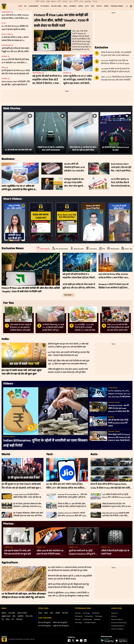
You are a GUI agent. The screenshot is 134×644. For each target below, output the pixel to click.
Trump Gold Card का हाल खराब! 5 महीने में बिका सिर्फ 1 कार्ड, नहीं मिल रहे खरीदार (27, 496)
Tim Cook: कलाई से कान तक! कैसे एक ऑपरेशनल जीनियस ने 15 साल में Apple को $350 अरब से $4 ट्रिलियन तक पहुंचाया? (116, 62)
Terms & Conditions (117, 629)
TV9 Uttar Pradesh (90, 623)
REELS (66, 6)
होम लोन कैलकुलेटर (44, 623)
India (5, 339)
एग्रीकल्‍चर (19, 620)
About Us (114, 617)
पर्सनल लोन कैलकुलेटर (60, 623)
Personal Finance (117, 6)
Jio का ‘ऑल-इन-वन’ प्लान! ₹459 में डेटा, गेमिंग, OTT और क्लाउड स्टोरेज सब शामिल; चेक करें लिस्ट (65, 486)
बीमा (14, 616)
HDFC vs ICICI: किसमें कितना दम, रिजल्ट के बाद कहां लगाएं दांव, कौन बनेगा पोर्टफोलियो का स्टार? (117, 79)
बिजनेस (4, 613)
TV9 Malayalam (87, 620)
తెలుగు (53, 1)
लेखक (40, 613)
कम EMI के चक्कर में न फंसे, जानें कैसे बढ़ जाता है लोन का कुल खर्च (17, 553)
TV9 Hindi (78, 613)
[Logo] (4, 641)
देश (3, 620)
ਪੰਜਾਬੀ (76, 1)
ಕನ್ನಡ (48, 1)
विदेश (8, 620)
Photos (99, 6)
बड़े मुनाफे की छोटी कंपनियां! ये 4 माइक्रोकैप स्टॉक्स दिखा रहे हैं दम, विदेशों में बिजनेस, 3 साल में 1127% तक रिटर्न (47, 80)
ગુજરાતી (65, 1)
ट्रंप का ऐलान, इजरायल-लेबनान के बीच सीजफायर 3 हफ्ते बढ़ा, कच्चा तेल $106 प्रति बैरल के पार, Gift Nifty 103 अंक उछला (27, 505)
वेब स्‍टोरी (65, 613)
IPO (25, 6)
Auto (87, 6)
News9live (97, 620)
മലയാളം (88, 1)
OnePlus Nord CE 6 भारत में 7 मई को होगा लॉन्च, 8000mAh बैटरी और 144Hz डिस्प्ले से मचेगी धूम (72, 514)
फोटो (52, 613)
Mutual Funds (56, 6)
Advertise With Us (117, 620)
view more (68, 295)
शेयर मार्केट (12, 613)
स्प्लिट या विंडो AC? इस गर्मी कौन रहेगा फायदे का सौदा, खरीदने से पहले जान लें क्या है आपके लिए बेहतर (72, 505)
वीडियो (58, 613)
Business (73, 6)
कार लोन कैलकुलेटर (45, 626)
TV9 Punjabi (78, 623)
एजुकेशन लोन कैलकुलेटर (61, 626)
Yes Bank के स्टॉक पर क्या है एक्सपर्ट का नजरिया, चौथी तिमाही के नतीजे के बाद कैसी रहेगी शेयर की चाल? (116, 70)
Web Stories (12, 109)
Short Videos (12, 199)
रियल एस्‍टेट (29, 616)
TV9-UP (95, 1)
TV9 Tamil (78, 620)
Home (20, 6)
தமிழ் (81, 1)
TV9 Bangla (98, 617)
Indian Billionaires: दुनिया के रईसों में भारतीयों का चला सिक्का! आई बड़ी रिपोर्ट (45, 443)
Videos (106, 6)
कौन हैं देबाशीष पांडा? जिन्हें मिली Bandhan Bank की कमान (118, 423)
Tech (93, 6)
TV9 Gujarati (78, 617)
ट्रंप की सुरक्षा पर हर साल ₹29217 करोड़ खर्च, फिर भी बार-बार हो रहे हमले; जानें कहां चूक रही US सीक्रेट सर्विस (22, 486)
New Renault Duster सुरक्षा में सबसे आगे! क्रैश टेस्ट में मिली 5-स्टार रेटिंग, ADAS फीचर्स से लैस (116, 514)
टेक (13, 620)
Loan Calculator (45, 618)
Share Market (34, 6)
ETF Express (45, 6)
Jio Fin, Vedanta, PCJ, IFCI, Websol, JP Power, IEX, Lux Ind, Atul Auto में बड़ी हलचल (119, 394)
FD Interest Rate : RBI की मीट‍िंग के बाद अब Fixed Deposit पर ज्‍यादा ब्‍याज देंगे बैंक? (119, 409)
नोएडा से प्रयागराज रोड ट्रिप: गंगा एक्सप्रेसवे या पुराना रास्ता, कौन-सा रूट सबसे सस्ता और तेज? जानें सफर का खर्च (117, 54)
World (81, 6)
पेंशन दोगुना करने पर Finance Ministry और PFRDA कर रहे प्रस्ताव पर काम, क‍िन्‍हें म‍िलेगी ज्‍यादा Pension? (119, 438)
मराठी (59, 1)
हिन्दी (37, 1)
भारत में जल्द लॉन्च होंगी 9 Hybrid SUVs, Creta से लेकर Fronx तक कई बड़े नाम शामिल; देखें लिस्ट (111, 486)
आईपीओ (21, 616)
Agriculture (10, 563)
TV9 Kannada (89, 617)
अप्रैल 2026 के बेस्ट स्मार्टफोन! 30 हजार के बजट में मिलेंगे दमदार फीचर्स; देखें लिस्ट (50, 553)
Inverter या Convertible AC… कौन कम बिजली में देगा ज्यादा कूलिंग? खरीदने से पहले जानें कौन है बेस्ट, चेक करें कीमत (72, 496)
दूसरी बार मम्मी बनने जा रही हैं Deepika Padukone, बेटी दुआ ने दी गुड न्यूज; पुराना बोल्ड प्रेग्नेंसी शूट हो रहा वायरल (83, 553)
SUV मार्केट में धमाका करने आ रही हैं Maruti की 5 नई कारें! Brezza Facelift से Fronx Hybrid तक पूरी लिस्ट (117, 496)
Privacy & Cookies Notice (119, 623)
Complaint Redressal (118, 626)
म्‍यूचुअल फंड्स (6, 616)
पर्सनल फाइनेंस (22, 613)
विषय (46, 613)
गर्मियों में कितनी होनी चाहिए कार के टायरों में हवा (115, 553)
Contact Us (115, 613)
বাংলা (70, 2)
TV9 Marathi (96, 613)
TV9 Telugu (86, 613)
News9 (43, 1)
